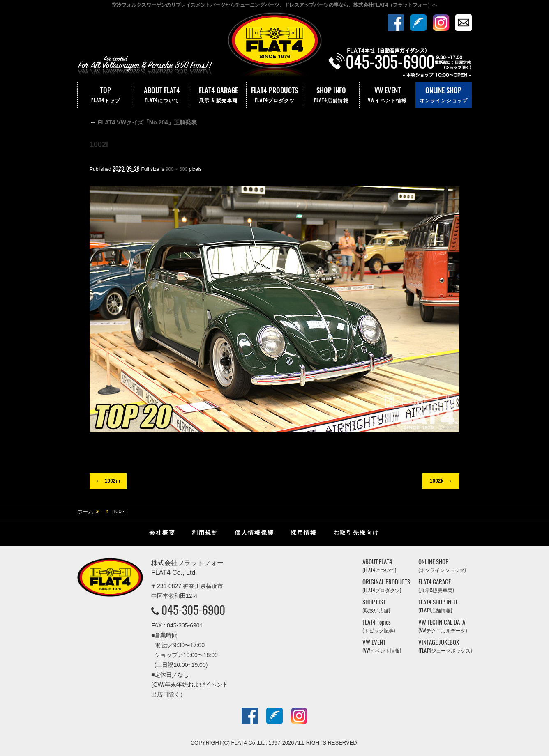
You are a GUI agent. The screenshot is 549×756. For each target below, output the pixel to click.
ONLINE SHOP (444, 95)
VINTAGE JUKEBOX (445, 646)
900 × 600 (177, 169)
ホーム (85, 511)
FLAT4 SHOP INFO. (438, 606)
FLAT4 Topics (379, 626)
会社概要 (162, 533)
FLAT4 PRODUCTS (274, 95)
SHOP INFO (331, 95)
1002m (112, 481)
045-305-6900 (193, 610)
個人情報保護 (254, 533)
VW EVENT (388, 95)
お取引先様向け (356, 533)
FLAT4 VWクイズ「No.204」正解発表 (143, 122)
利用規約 (205, 533)
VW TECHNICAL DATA (443, 626)
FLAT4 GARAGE (218, 95)
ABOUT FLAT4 (162, 95)
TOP (106, 95)
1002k (437, 481)
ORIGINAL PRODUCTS (386, 586)
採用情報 (304, 533)
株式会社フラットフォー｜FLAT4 (274, 46)
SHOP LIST (376, 606)
